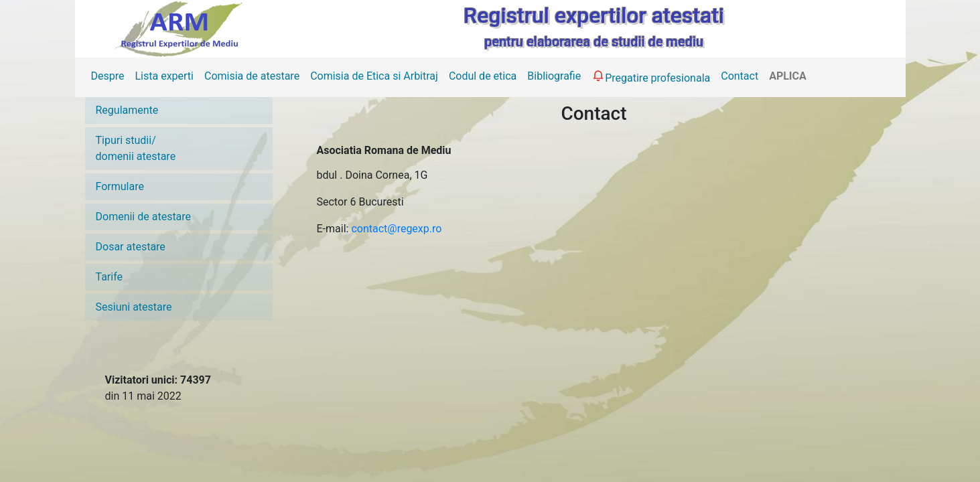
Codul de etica (483, 76)
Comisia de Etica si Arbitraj (374, 76)
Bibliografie (554, 76)
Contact (740, 76)
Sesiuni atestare (134, 307)
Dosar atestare (131, 247)
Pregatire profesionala (651, 76)
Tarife (110, 277)
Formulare (120, 186)
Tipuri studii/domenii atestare (136, 148)
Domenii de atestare (144, 217)
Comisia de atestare (252, 76)
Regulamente (127, 110)
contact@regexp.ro (396, 229)
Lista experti (164, 76)
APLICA (788, 76)
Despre (108, 76)
